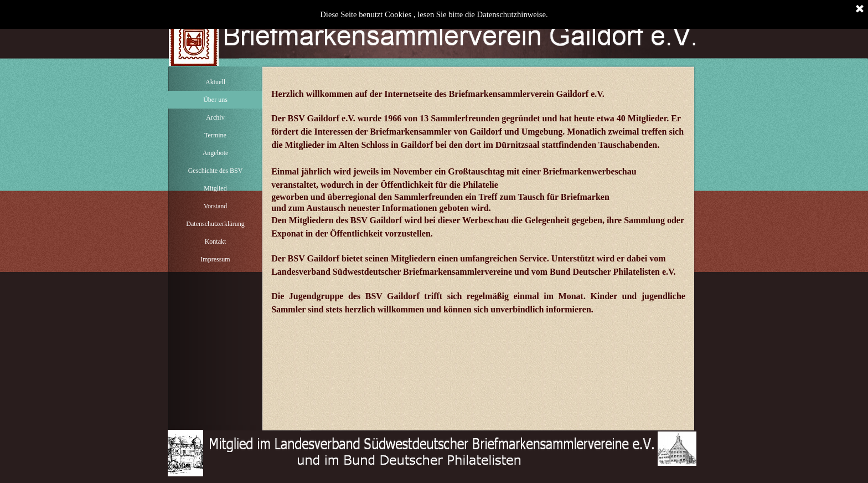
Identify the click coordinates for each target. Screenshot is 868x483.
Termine (215, 135)
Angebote (216, 153)
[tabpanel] (478, 196)
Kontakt (216, 242)
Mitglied (215, 188)
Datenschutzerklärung (215, 224)
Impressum (215, 259)
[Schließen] (860, 9)
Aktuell (215, 82)
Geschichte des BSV (216, 171)
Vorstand (215, 206)
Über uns (215, 100)
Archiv (215, 117)
